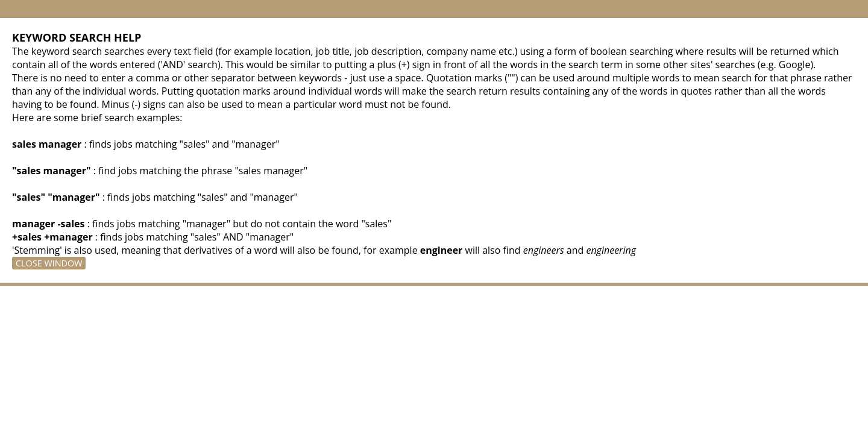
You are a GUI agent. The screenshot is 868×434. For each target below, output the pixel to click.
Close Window (49, 263)
